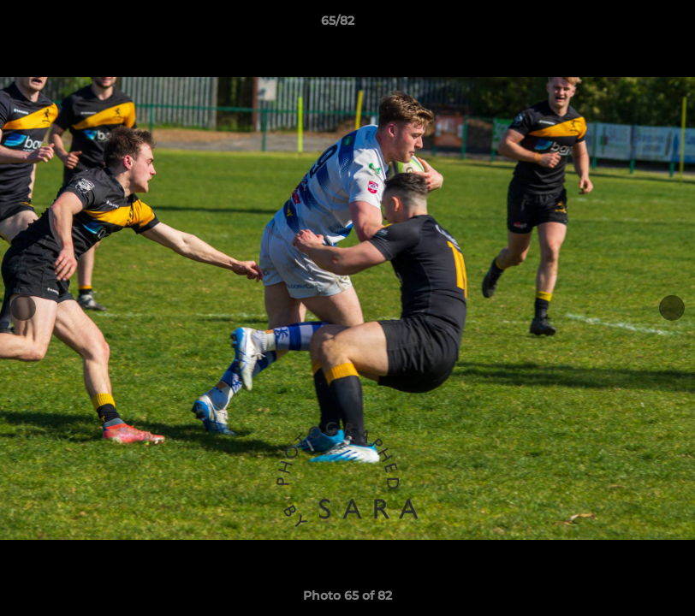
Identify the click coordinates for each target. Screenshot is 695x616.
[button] (623, 25)
